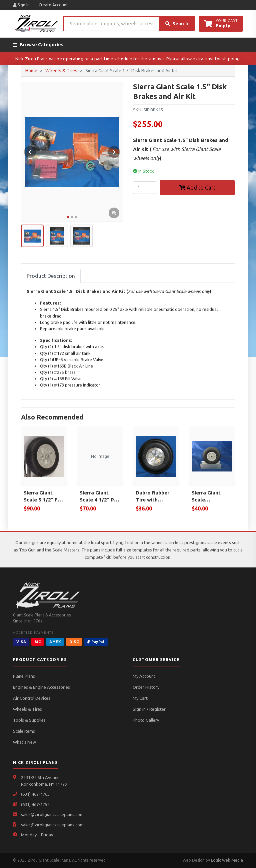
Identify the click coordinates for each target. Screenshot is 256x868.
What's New (24, 742)
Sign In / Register (149, 709)
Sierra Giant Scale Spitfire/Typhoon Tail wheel (212, 496)
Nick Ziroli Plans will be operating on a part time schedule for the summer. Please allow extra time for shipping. (128, 59)
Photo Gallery (146, 720)
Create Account (53, 5)
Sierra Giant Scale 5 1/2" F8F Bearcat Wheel (44, 496)
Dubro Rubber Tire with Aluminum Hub (153, 496)
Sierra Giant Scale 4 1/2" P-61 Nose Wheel (98, 496)
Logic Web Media (227, 860)
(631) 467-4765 (35, 794)
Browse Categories (38, 45)
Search (177, 24)
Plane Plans (24, 676)
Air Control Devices (32, 698)
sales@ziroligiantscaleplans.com (52, 814)
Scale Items (24, 731)
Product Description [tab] (51, 276)
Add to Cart (197, 188)
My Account (144, 676)
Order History (146, 687)
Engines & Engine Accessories (41, 687)
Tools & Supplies (29, 720)
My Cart (140, 698)
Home (31, 71)
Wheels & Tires (61, 71)
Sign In (21, 5)
